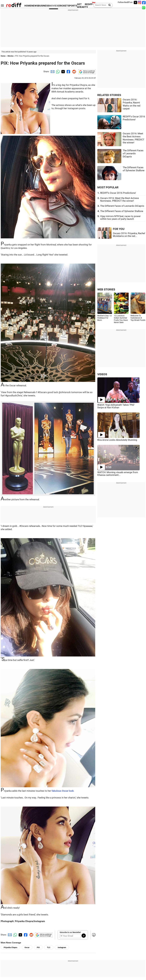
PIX (38, 947)
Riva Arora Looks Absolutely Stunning (117, 440)
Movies (11, 56)
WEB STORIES (106, 290)
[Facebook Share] (68, 72)
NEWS (35, 6)
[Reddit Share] (73, 72)
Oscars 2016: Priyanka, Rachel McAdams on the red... (129, 235)
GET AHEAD (81, 6)
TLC (49, 947)
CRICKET (63, 6)
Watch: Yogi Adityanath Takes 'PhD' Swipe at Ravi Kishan (116, 406)
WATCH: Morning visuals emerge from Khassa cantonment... (118, 474)
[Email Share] (52, 72)
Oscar (27, 947)
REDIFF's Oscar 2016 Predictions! (118, 193)
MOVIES (54, 6)
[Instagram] (140, 2)
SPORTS (72, 6)
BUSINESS (44, 6)
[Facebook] (144, 2)
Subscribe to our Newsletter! (70, 932)
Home (3, 56)
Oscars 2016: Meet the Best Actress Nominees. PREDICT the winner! (120, 200)
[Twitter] (135, 2)
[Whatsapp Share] (57, 72)
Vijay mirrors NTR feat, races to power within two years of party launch (120, 218)
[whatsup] (144, 7)
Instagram (62, 947)
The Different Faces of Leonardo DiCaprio (133, 154)
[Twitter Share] (63, 72)
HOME (28, 6)
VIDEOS (102, 374)
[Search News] (109, 5)
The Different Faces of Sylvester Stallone (122, 211)
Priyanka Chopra (10, 947)
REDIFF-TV (89, 6)
